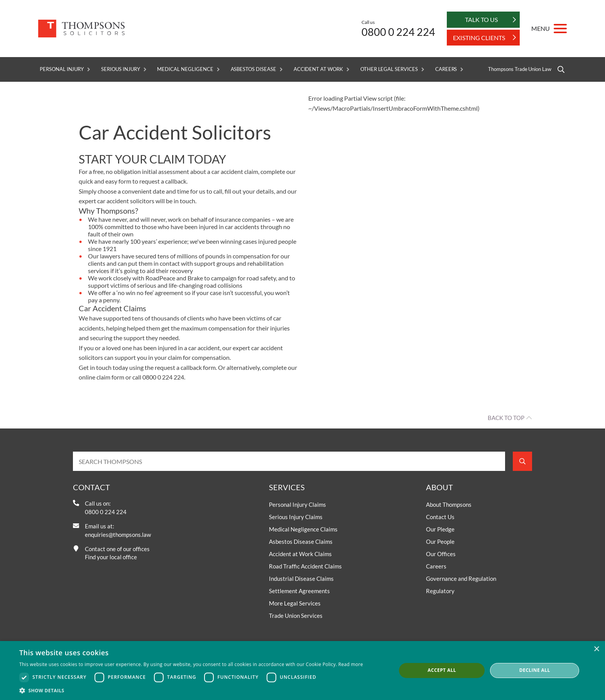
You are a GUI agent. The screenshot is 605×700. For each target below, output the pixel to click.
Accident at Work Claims (300, 554)
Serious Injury (120, 69)
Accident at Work (318, 69)
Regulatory (440, 591)
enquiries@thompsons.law (118, 535)
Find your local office (111, 557)
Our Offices (441, 554)
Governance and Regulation (461, 579)
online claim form (101, 377)
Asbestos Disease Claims (301, 542)
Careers (446, 69)
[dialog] (302, 670)
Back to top (506, 418)
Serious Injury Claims (296, 517)
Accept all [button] (442, 670)
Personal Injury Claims (297, 505)
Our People (440, 542)
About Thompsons (449, 505)
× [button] (596, 649)
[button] (191, 690)
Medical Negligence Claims (303, 530)
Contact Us (440, 517)
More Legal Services (295, 604)
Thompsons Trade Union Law (520, 69)
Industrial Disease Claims (301, 579)
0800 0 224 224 (398, 32)
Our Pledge (440, 530)
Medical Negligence (185, 69)
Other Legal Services (389, 69)
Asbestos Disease (253, 69)
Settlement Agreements (299, 591)
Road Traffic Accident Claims (305, 567)
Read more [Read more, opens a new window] (351, 664)
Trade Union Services (296, 616)
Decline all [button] (535, 670)
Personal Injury (62, 69)
